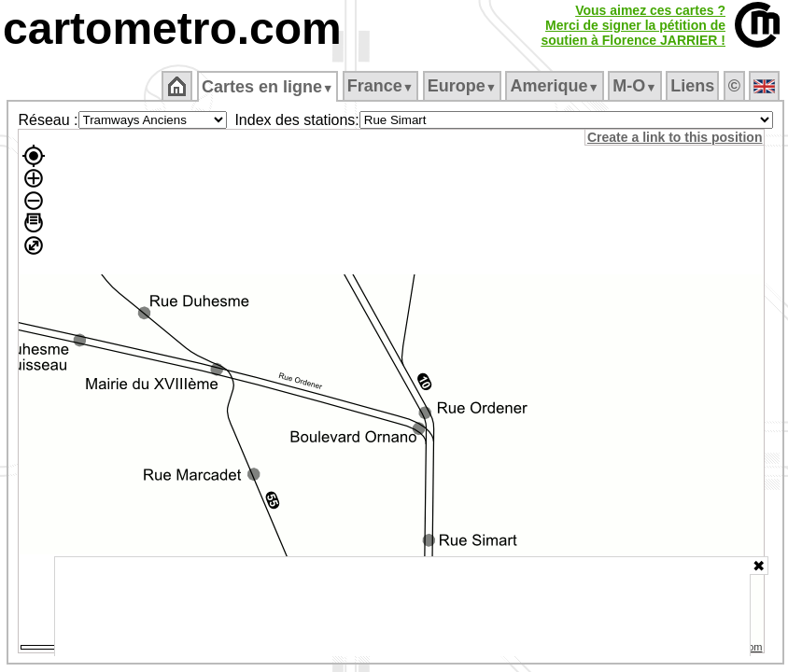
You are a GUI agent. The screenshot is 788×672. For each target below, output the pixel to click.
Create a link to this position (675, 137)
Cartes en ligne (267, 87)
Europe (462, 86)
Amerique (554, 86)
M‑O (634, 86)
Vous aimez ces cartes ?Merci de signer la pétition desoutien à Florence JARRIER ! (633, 25)
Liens (692, 86)
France (380, 86)
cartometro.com (172, 28)
